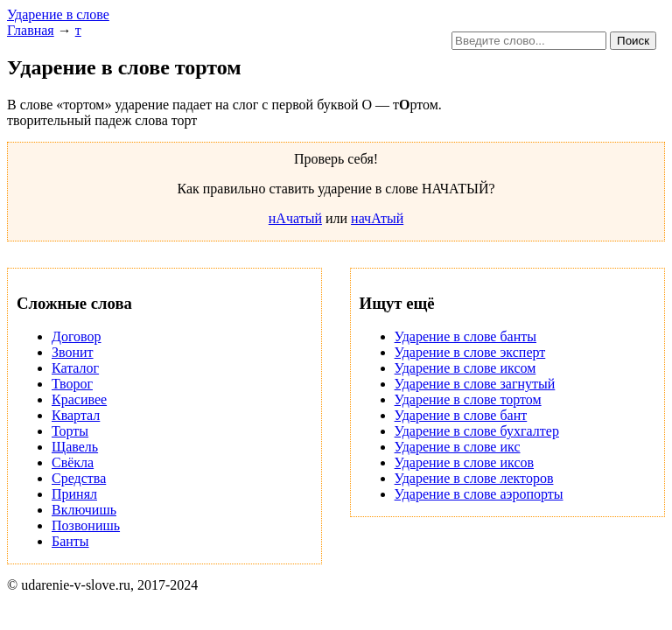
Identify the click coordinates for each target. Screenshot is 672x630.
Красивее (79, 399)
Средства (79, 478)
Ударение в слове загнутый (475, 384)
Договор (77, 336)
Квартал (76, 415)
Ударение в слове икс (458, 447)
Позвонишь (86, 525)
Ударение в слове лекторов (474, 478)
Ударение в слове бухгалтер (477, 431)
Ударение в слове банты (465, 336)
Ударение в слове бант (461, 415)
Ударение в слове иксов (464, 462)
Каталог (75, 368)
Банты (70, 541)
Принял (74, 494)
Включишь (84, 510)
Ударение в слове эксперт (470, 352)
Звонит (73, 352)
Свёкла (73, 462)
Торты (70, 431)
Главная (31, 30)
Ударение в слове (58, 14)
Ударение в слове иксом (465, 368)
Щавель (75, 447)
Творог (72, 384)
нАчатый (295, 218)
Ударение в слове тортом (468, 399)
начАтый (377, 218)
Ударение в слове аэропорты (479, 494)
